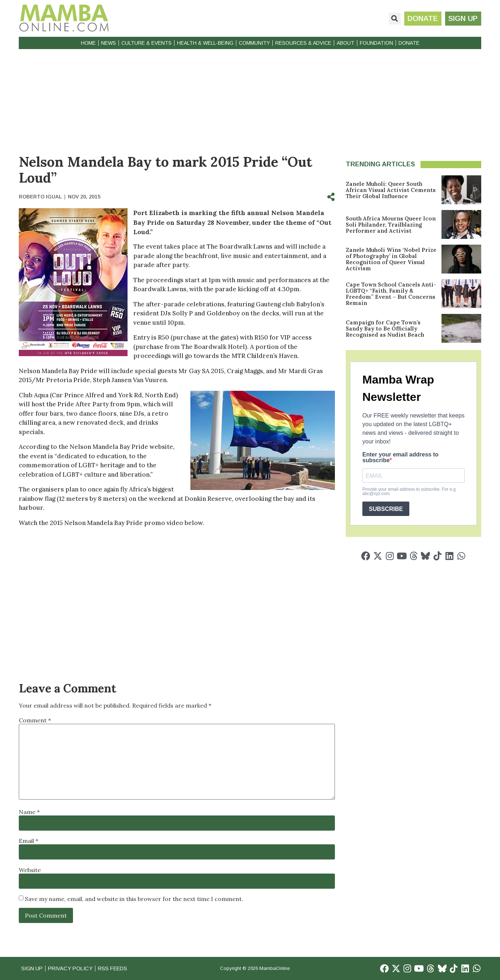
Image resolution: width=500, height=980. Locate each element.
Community (254, 43)
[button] (394, 19)
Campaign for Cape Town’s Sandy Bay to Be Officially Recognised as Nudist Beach (385, 329)
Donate (409, 43)
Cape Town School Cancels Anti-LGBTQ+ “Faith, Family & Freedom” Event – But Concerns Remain (391, 294)
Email (29, 841)
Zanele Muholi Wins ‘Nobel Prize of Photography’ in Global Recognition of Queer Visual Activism (391, 259)
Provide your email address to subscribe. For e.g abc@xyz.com (409, 491)
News (109, 43)
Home (88, 43)
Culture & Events (146, 43)
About (346, 43)
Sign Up (33, 968)
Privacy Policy (72, 968)
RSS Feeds (117, 968)
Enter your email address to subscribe (400, 458)
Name (29, 812)
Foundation (376, 43)
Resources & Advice (303, 43)
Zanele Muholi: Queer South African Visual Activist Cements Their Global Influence (391, 190)
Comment (35, 720)
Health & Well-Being (205, 43)
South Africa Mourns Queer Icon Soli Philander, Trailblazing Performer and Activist (391, 225)
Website (30, 870)
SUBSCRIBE (386, 509)
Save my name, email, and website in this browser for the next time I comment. (134, 899)
